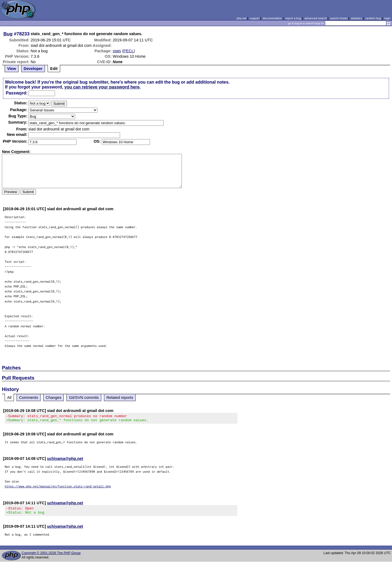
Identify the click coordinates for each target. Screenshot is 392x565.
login (388, 18)
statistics (356, 18)
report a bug (293, 18)
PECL (128, 51)
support (255, 18)
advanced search (316, 18)
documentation (272, 18)
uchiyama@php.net (65, 460)
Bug (8, 34)
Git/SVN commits (84, 398)
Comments (29, 398)
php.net (241, 18)
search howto (339, 18)
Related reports (120, 398)
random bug (373, 18)
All (9, 398)
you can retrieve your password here (102, 87)
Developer (33, 69)
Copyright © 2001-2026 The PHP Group (51, 556)
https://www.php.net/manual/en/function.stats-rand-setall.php (58, 488)
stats (117, 51)
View (12, 69)
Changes (54, 398)
